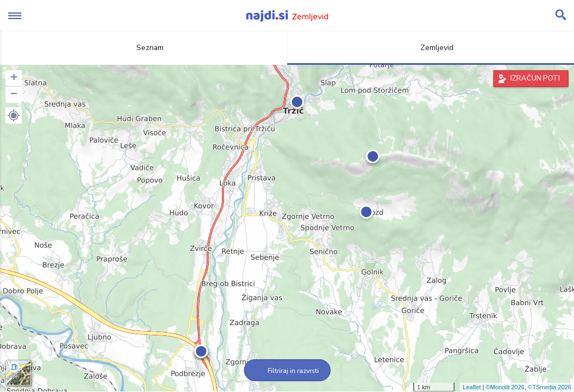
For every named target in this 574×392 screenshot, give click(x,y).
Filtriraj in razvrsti (287, 371)
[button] (14, 115)
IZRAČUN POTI (535, 78)
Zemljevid (431, 48)
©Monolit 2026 (505, 387)
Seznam (144, 48)
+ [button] (14, 78)
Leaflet (472, 387)
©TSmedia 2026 (549, 387)
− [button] (14, 95)
